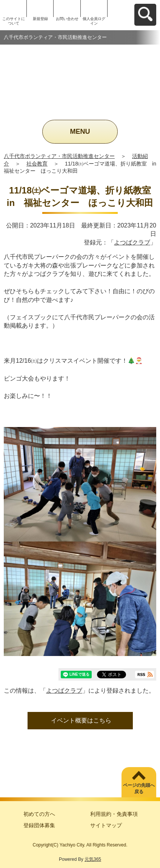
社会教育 (37, 164)
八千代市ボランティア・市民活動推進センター (59, 156)
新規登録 (40, 19)
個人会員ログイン (94, 21)
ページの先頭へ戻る (139, 788)
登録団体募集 (39, 825)
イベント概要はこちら (81, 720)
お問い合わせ (67, 19)
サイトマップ (106, 825)
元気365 (93, 859)
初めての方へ (39, 814)
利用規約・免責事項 (114, 814)
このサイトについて (14, 21)
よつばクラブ (132, 242)
